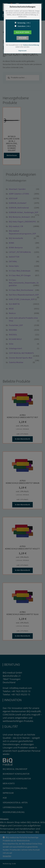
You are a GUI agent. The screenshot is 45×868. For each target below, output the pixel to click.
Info (28, 23)
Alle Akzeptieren (22, 32)
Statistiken (21, 26)
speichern (22, 38)
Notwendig (21, 23)
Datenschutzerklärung (31, 45)
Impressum (22, 51)
